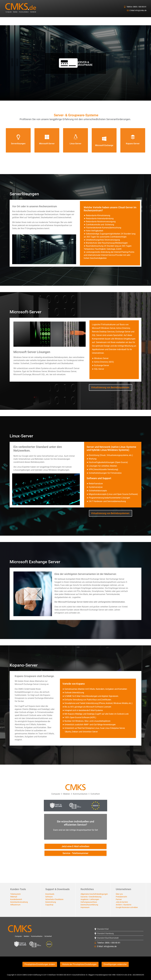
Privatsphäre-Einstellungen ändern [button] (40, 964)
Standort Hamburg (105, 933)
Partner (119, 899)
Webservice (97, 21)
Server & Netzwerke (34, 21)
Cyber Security (52, 21)
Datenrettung (51, 902)
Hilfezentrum (15, 905)
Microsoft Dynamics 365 (136, 21)
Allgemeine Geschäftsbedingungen (94, 894)
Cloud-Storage (83, 21)
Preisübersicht (121, 897)
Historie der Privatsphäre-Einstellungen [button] (79, 964)
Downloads (50, 894)
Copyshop (49, 905)
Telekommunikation (115, 21)
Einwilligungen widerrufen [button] (115, 964)
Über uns (119, 894)
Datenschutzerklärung (89, 905)
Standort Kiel (103, 929)
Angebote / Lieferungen (90, 899)
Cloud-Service (68, 21)
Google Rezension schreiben (127, 907)
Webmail (14, 897)
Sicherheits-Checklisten (54, 899)
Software (49, 897)
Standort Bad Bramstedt (108, 938)
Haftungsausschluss (89, 902)
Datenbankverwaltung (19, 902)
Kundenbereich (16, 899)
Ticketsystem (15, 894)
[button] (14, 21)
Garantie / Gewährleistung (91, 897)
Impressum (85, 907)
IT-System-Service (14, 21)
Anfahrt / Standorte (124, 905)
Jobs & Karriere (122, 902)
